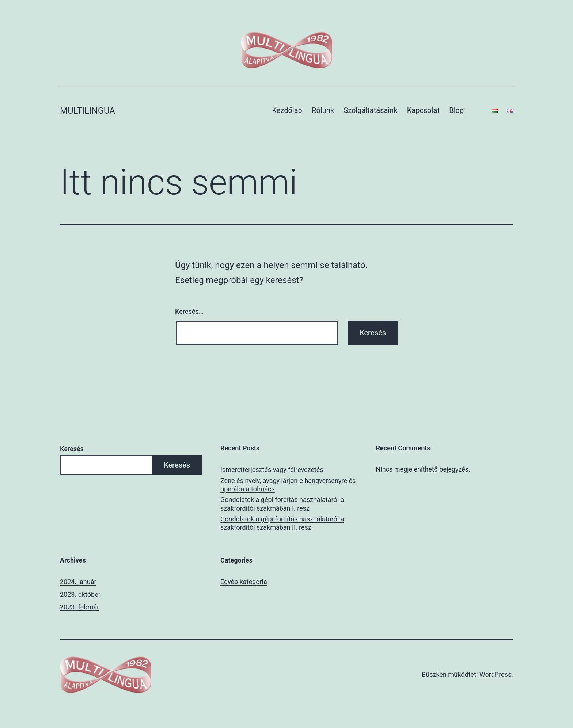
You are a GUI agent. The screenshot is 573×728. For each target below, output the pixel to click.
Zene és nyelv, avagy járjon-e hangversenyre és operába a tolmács (288, 485)
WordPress (495, 674)
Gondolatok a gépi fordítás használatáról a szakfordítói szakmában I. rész (282, 504)
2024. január (78, 582)
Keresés (72, 449)
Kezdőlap (287, 110)
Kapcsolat (423, 110)
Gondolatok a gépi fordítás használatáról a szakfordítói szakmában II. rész (282, 523)
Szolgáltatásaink (370, 110)
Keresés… (189, 311)
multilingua (88, 111)
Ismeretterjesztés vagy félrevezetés (272, 470)
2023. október (80, 594)
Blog (456, 110)
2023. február (79, 607)
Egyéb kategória (244, 582)
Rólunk (323, 110)
